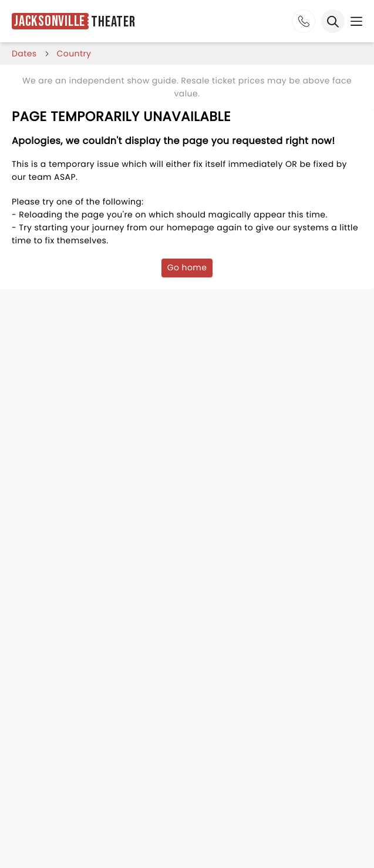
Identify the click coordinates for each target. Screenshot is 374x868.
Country (74, 53)
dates (24, 53)
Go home (187, 267)
